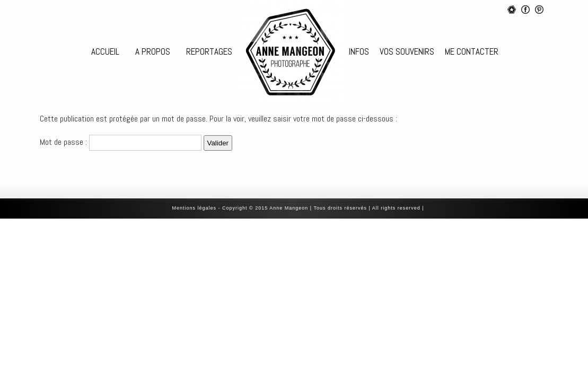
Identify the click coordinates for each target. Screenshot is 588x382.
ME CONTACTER (472, 51)
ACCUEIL (105, 51)
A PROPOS (153, 51)
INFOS (359, 51)
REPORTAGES (209, 51)
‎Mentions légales (195, 208)
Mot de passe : (121, 142)
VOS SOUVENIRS (407, 51)
